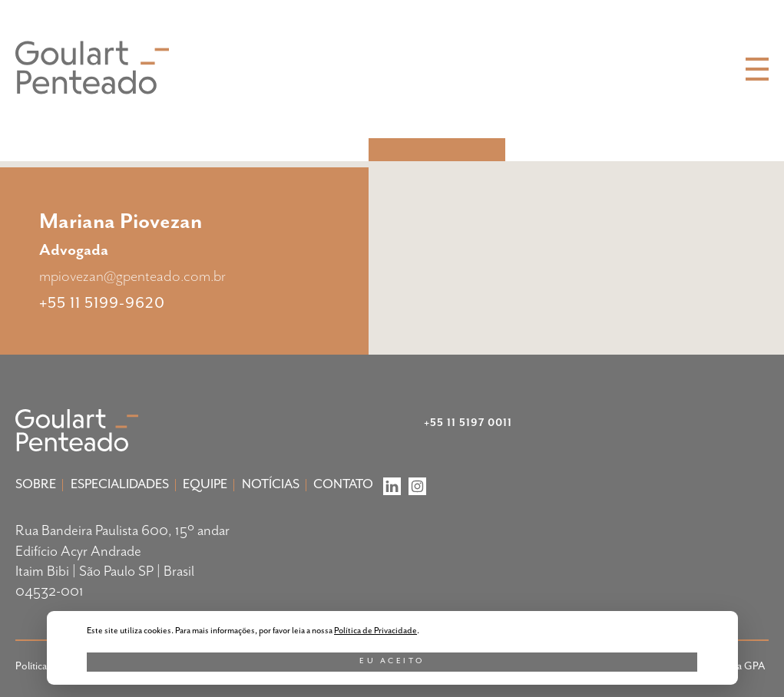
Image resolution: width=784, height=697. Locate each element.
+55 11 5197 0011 (468, 423)
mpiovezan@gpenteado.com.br (132, 276)
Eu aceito (392, 661)
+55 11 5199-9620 (102, 302)
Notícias (271, 484)
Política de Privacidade (375, 631)
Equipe (205, 484)
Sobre (36, 484)
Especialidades (120, 484)
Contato (343, 484)
